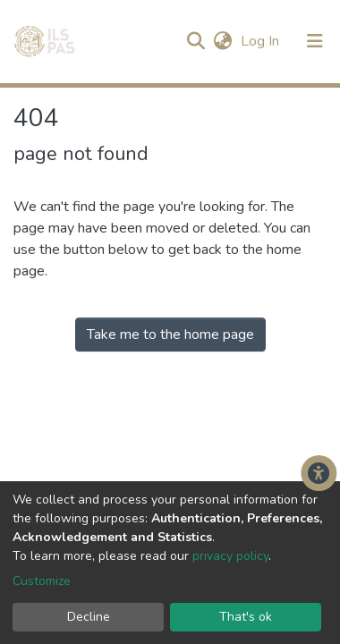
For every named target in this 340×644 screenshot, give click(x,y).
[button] (222, 41)
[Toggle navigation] (315, 41)
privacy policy (230, 556)
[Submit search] (195, 41)
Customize (42, 581)
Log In (262, 41)
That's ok (246, 617)
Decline (89, 617)
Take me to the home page (170, 335)
